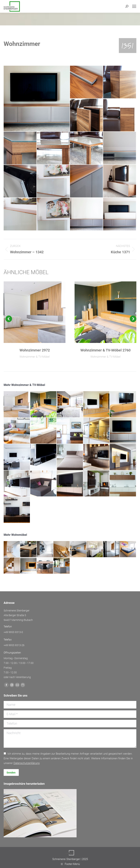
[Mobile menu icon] (134, 6)
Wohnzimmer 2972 (35, 350)
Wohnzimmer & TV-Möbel (35, 357)
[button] (9, 319)
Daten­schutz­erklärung (27, 763)
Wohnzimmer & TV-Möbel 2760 (105, 350)
